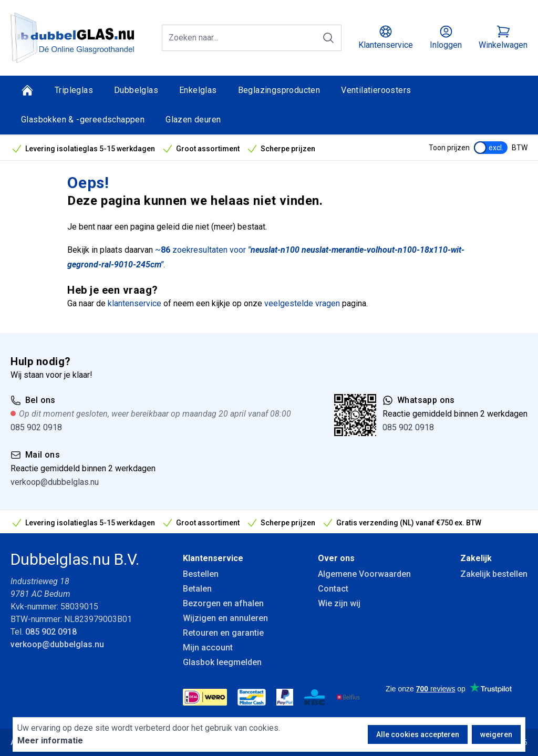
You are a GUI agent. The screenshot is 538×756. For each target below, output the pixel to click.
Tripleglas (74, 90)
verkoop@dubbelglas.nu (55, 482)
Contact (333, 589)
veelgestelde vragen (302, 303)
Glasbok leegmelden (222, 662)
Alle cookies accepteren (418, 734)
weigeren (496, 734)
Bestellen (201, 574)
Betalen (197, 589)
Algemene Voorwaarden (364, 574)
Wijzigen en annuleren (225, 618)
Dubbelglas (136, 90)
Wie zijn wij (339, 603)
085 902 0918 (36, 427)
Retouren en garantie (223, 633)
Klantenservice (213, 558)
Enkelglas (198, 90)
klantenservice (134, 303)
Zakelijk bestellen (494, 574)
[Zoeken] (328, 38)
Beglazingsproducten (279, 90)
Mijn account (208, 648)
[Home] (27, 90)
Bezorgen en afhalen (223, 603)
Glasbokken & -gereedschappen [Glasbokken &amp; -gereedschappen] (83, 120)
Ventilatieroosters (376, 90)
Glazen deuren (193, 120)
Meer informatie (50, 741)
